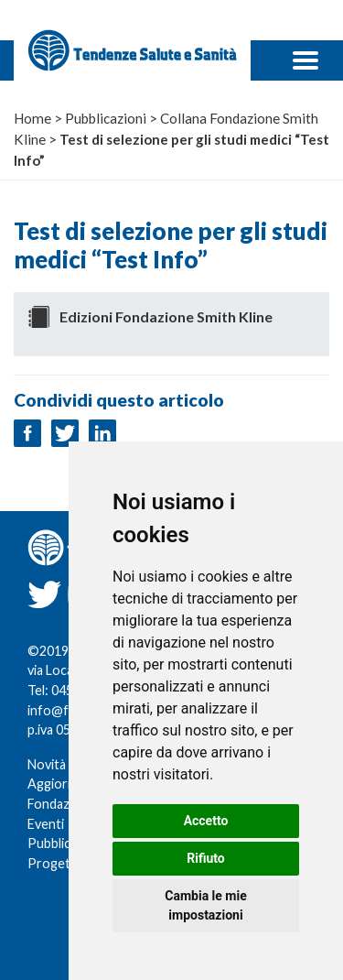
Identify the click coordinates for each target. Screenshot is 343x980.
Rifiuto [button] (206, 858)
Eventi (46, 824)
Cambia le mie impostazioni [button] (205, 905)
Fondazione (61, 804)
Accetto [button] (206, 821)
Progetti (53, 863)
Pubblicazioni (66, 843)
